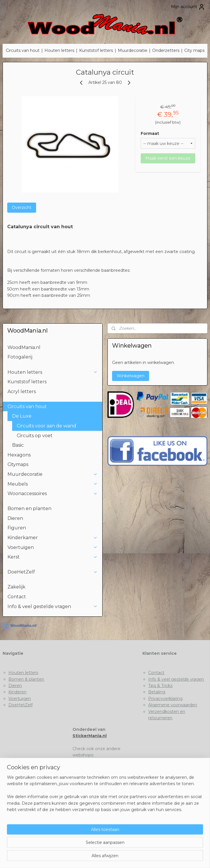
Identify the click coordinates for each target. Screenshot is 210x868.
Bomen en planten (29, 508)
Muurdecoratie (133, 50)
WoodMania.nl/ (20, 626)
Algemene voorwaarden (173, 705)
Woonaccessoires (53, 494)
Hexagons (19, 455)
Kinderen (17, 692)
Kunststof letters (96, 50)
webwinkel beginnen (115, 857)
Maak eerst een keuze (168, 158)
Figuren (17, 528)
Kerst (53, 557)
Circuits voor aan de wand (47, 426)
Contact (17, 597)
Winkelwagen (131, 376)
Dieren (15, 518)
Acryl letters (22, 391)
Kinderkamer (53, 538)
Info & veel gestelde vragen (53, 606)
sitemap (83, 857)
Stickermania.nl (88, 762)
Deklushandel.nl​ (88, 775)
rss (94, 857)
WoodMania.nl (24, 347)
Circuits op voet (35, 436)
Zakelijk (16, 587)
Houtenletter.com (91, 768)
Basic (18, 445)
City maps (194, 50)
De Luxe (55, 416)
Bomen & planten (26, 679)
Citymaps (18, 464)
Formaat (150, 133)
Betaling (157, 692)
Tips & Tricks (160, 686)
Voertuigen (53, 547)
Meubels (53, 484)
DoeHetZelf (53, 572)
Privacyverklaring (165, 699)
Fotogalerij (20, 357)
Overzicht (22, 207)
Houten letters (59, 50)
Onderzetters (166, 50)
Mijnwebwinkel (166, 857)
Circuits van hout (23, 50)
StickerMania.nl (90, 736)
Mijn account (188, 7)
